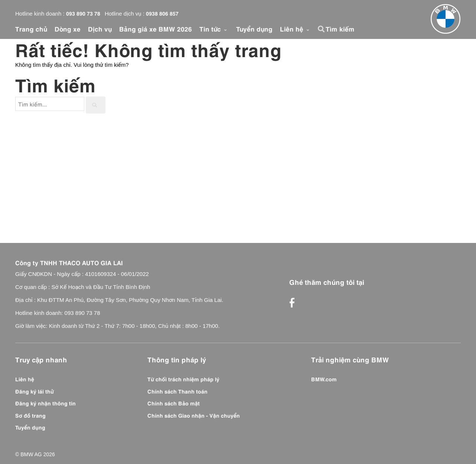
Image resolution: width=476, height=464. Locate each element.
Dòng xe (68, 29)
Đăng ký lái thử (35, 391)
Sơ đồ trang (30, 415)
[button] (322, 29)
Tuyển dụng (254, 29)
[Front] (446, 19)
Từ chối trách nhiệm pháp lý (183, 379)
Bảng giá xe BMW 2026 (156, 29)
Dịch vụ (100, 29)
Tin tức (214, 29)
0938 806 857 (162, 13)
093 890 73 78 (83, 13)
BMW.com (324, 379)
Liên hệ (296, 29)
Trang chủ (31, 29)
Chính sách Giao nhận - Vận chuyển (194, 415)
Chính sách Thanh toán (177, 391)
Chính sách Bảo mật (174, 403)
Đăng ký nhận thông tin (45, 403)
